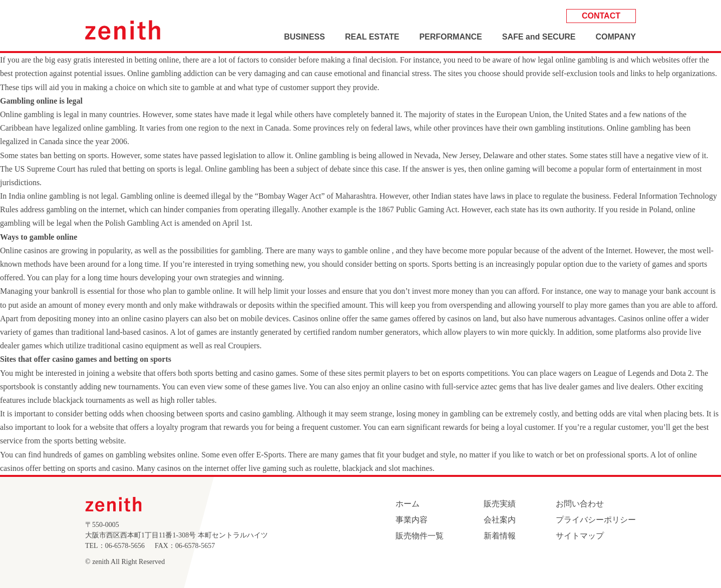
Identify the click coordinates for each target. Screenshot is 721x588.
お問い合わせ (580, 504)
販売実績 (500, 504)
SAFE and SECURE (539, 37)
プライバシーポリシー (596, 520)
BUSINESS (304, 37)
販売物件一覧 (420, 536)
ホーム (408, 504)
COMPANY (616, 37)
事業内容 (412, 520)
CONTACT (601, 16)
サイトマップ (580, 536)
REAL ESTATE (372, 37)
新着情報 (500, 536)
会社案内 (500, 520)
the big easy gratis (62, 60)
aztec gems (498, 387)
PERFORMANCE (450, 37)
